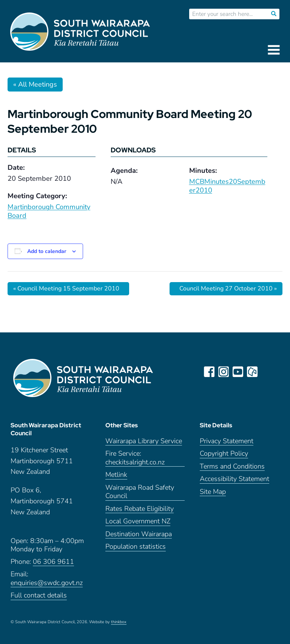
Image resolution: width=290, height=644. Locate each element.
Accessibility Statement (234, 479)
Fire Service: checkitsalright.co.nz (135, 458)
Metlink (116, 475)
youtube (238, 372)
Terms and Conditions (232, 466)
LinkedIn (267, 372)
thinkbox (119, 622)
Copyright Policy (224, 454)
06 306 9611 (53, 562)
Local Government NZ (138, 521)
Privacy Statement (227, 441)
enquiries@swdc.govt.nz (47, 583)
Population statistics (136, 547)
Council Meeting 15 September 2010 (66, 289)
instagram (224, 372)
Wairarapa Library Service (144, 441)
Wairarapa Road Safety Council (140, 492)
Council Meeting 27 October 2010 (228, 289)
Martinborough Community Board (49, 211)
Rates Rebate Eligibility (140, 509)
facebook (209, 372)
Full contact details (39, 595)
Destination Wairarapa (139, 534)
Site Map (213, 492)
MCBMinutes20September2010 (227, 186)
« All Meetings (35, 84)
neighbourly (252, 372)
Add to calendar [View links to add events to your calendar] (47, 251)
